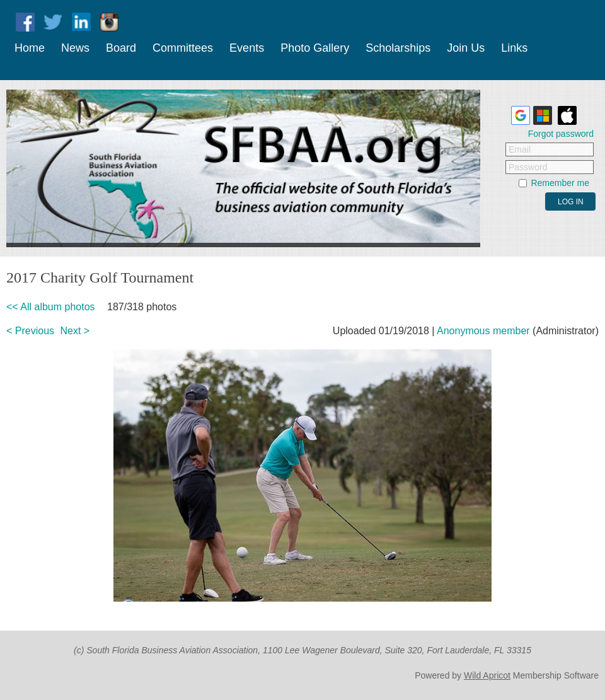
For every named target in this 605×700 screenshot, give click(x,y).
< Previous (30, 331)
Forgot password (561, 134)
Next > (75, 331)
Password (528, 167)
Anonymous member (483, 331)
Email (520, 149)
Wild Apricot (487, 675)
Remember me (560, 183)
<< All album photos (51, 307)
